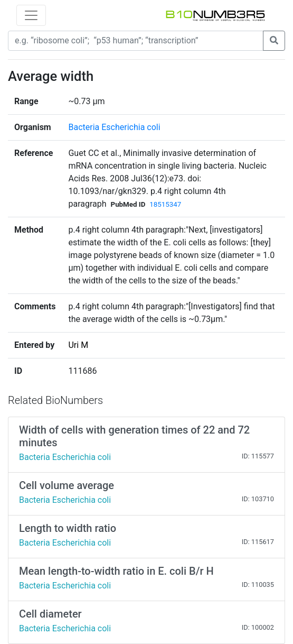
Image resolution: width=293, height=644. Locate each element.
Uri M (78, 345)
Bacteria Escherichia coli (114, 127)
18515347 (165, 204)
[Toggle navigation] (31, 15)
